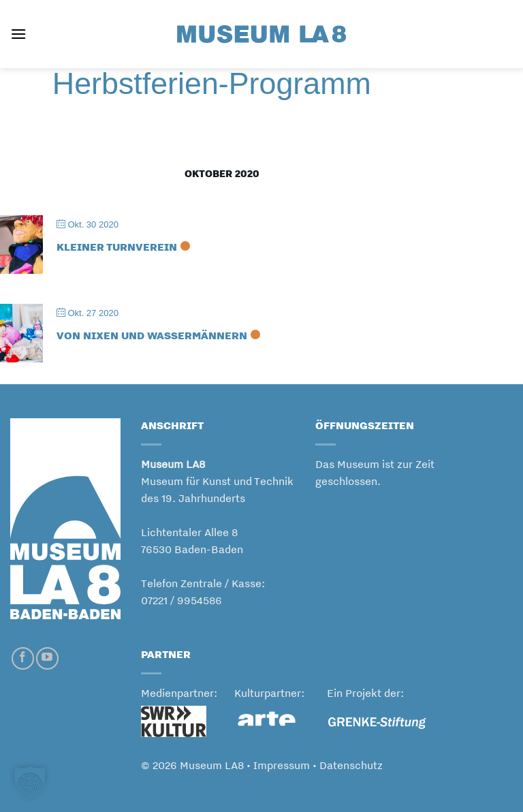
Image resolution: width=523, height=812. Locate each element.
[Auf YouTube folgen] (47, 658)
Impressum (282, 765)
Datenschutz (351, 765)
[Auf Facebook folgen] (23, 658)
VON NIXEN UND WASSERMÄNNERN (152, 335)
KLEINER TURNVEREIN (117, 247)
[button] (18, 34)
